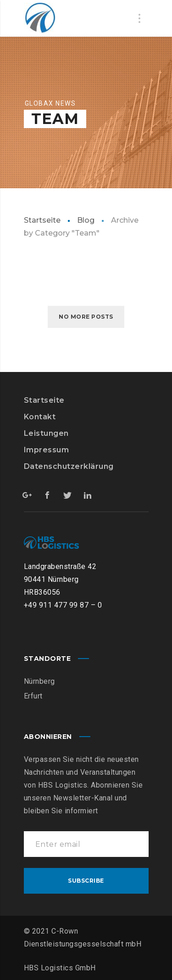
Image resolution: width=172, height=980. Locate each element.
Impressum (47, 450)
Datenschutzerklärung (69, 466)
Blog (86, 220)
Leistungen (46, 433)
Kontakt (40, 417)
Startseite (42, 220)
